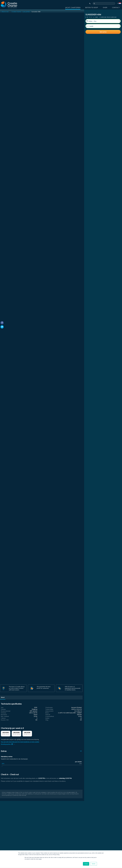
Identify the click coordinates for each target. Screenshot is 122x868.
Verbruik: (48, 715)
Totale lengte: (49, 709)
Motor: (47, 713)
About (3, 697)
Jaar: (2, 707)
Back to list (5, 12)
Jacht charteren (73, 7)
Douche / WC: (5, 720)
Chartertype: (49, 707)
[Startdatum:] (103, 21)
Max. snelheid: (5, 716)
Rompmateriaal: (6, 711)
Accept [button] (86, 864)
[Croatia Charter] (9, 5)
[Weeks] (103, 26)
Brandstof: (4, 715)
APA (3, 764)
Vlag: (47, 720)
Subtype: (3, 709)
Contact (116, 7)
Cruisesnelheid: (50, 716)
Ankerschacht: (49, 711)
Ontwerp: (4, 713)
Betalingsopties (8, 744)
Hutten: (47, 718)
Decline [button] (94, 864)
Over (105, 7)
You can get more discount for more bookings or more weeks (20, 742)
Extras (4, 751)
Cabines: (3, 718)
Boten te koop (92, 7)
